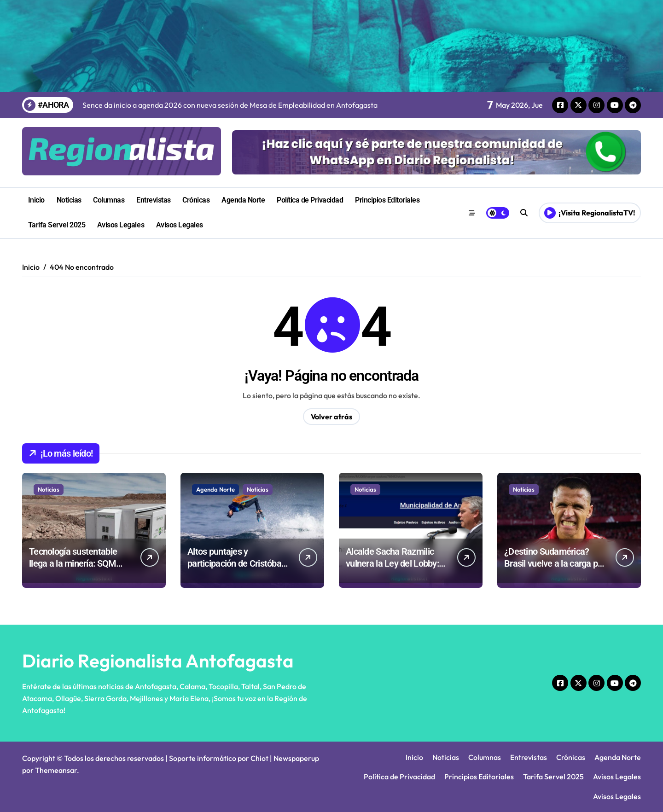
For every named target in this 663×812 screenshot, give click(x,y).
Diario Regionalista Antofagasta (158, 661)
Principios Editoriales (387, 200)
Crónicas (196, 200)
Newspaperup (296, 758)
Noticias (69, 200)
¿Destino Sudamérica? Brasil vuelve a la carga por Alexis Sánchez (555, 563)
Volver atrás (331, 417)
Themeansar (56, 770)
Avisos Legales (121, 225)
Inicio (36, 200)
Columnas (109, 200)
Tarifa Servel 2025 (57, 225)
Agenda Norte (243, 200)
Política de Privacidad (310, 200)
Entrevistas (154, 200)
